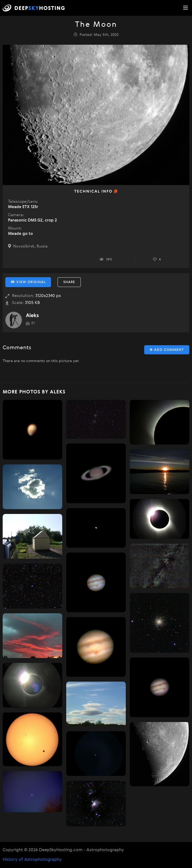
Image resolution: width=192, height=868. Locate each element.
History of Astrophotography (32, 860)
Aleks (32, 316)
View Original (28, 282)
